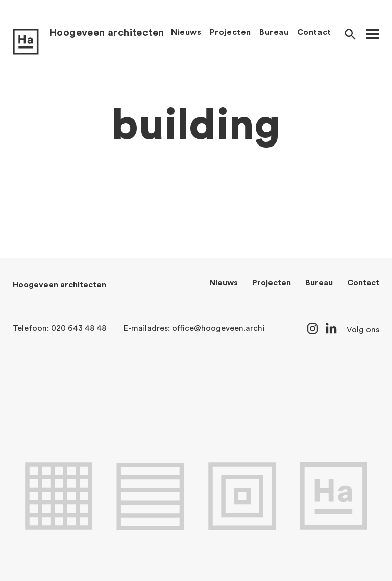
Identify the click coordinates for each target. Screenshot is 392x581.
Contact (314, 32)
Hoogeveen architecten (106, 33)
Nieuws (186, 32)
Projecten (230, 32)
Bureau (274, 32)
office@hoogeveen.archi (218, 328)
